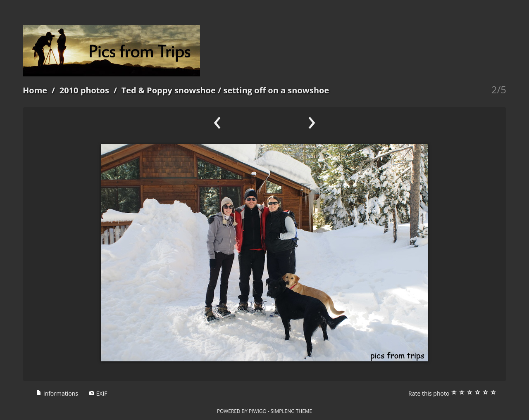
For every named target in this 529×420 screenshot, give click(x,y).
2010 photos (84, 90)
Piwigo (258, 411)
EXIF (98, 393)
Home (35, 90)
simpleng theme (291, 411)
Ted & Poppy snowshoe (169, 90)
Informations (57, 393)
